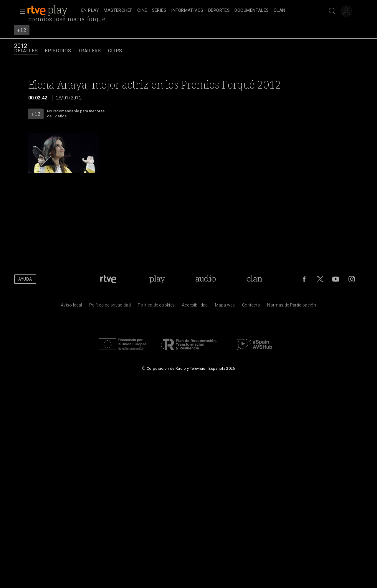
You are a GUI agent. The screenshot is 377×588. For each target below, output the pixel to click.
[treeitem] (90, 11)
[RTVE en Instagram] (352, 279)
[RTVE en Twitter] (320, 279)
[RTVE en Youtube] (336, 279)
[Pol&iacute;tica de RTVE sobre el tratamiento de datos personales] (110, 307)
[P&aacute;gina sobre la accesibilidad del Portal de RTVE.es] (195, 307)
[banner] (53, 11)
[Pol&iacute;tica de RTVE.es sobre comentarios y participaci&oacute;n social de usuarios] (292, 307)
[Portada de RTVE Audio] (206, 279)
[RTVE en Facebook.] (304, 279)
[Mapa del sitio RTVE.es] (225, 307)
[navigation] (195, 11)
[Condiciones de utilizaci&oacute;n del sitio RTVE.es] (72, 307)
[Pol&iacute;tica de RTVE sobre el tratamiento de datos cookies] (156, 307)
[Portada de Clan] (255, 279)
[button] (21, 11)
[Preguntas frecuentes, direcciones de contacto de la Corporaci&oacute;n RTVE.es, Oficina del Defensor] (251, 307)
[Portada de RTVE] (108, 279)
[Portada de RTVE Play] (157, 279)
